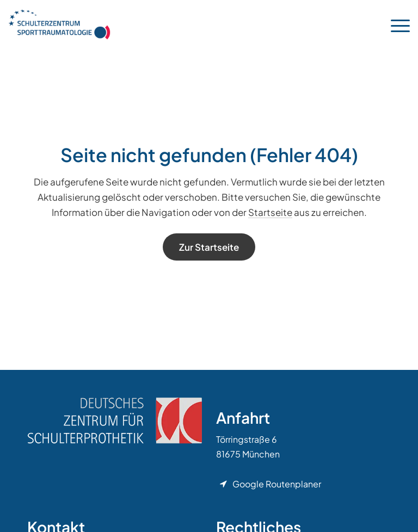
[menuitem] (395, 24)
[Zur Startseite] (209, 247)
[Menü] (395, 24)
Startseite (270, 212)
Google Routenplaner (277, 484)
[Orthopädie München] (59, 24)
